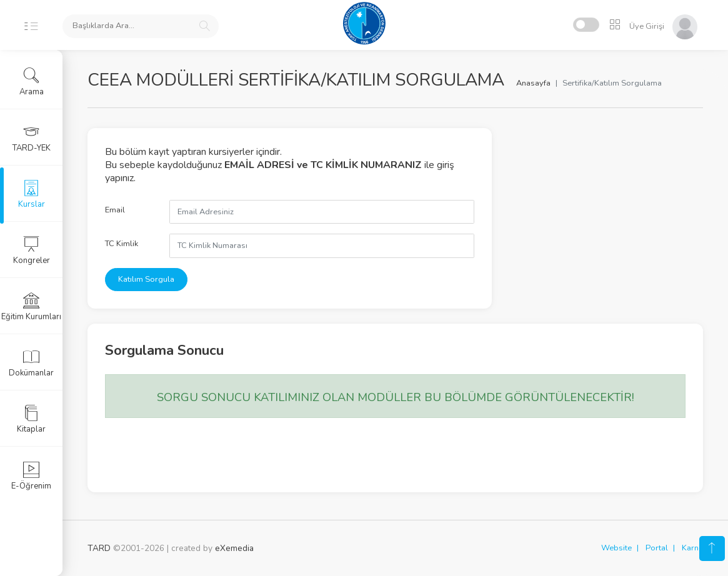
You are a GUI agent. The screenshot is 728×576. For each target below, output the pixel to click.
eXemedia (234, 548)
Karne (692, 548)
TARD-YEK (32, 138)
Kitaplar (31, 419)
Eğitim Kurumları (31, 307)
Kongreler (32, 251)
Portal (657, 548)
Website (616, 548)
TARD (99, 548)
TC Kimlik (122, 244)
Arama (32, 82)
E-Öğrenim (31, 476)
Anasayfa (533, 83)
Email (115, 210)
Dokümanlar (31, 363)
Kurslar (32, 194)
